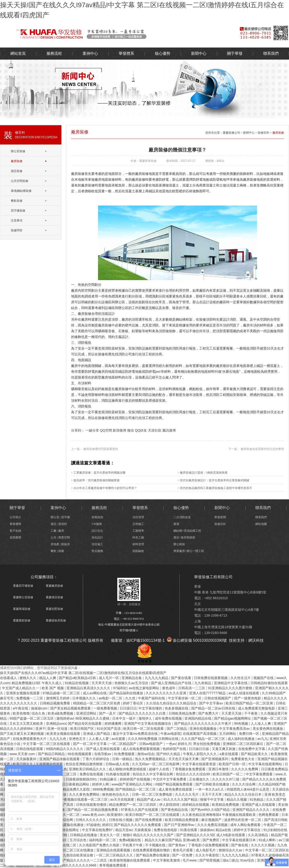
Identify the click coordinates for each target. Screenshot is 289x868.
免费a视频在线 (131, 840)
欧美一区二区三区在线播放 (74, 850)
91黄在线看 (189, 830)
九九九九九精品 (157, 678)
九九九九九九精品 (236, 855)
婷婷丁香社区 (133, 703)
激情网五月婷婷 (58, 698)
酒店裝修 (17, 171)
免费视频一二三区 (30, 698)
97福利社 (120, 688)
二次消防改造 (182, 517)
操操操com (40, 708)
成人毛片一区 (109, 678)
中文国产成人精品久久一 (21, 688)
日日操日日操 (199, 749)
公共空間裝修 (20, 181)
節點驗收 (138, 551)
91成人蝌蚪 (268, 840)
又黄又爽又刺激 (224, 749)
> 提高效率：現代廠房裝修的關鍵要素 (95, 480)
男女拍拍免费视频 (207, 744)
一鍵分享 (92, 430)
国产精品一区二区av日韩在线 (214, 708)
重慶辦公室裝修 (23, 597)
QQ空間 (106, 430)
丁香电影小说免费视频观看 (209, 845)
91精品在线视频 (77, 683)
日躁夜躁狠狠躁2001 (82, 779)
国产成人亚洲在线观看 (104, 749)
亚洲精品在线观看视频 (114, 850)
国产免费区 (211, 840)
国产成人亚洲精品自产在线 (172, 683)
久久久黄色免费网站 (85, 794)
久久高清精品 (258, 835)
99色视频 (241, 723)
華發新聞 (220, 517)
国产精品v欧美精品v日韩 (78, 678)
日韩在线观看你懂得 (92, 805)
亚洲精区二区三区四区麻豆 (243, 744)
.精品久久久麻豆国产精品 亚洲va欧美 (172, 840)
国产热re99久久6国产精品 (211, 810)
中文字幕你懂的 (151, 708)
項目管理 (138, 517)
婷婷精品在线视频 (196, 805)
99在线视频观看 (80, 754)
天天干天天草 (212, 794)
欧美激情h (115, 815)
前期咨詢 (97, 517)
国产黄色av (177, 845)
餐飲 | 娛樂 (57, 551)
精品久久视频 (237, 799)
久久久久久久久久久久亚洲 (166, 693)
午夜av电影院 (171, 734)
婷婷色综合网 (63, 820)
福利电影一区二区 (103, 840)
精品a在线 (224, 830)
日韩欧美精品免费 (183, 713)
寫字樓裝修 (18, 211)
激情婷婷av (65, 718)
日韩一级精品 (123, 759)
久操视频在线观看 (50, 764)
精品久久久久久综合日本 (243, 794)
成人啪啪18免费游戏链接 (128, 769)
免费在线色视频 (92, 774)
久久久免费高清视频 (213, 825)
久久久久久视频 (263, 845)
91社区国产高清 (109, 729)
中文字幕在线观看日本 (239, 840)
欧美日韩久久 (23, 764)
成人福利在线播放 (242, 739)
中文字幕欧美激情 (167, 860)
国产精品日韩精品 (52, 754)
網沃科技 (256, 640)
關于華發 (235, 53)
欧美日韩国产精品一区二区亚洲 (250, 703)
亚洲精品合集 (132, 678)
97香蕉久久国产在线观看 (140, 810)
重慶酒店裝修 (54, 597)
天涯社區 (155, 430)
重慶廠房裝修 (54, 586)
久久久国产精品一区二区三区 (204, 739)
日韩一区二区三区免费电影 (153, 794)
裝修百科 (263, 133)
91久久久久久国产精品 (181, 799)
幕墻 (176, 524)
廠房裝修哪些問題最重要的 (100, 449)
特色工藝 (138, 537)
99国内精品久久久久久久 (65, 749)
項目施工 (97, 544)
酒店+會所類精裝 (184, 537)
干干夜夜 (251, 713)
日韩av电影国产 (152, 744)
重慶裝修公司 (231, 133)
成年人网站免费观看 (246, 825)
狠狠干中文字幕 (212, 799)
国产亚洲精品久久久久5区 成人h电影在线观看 (211, 835)
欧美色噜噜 (21, 713)
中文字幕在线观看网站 (266, 764)
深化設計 (97, 537)
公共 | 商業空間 (60, 537)
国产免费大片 (209, 713)
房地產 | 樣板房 (60, 544)
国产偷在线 (240, 845)
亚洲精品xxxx (56, 723)
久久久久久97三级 (226, 779)
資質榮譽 (15, 537)
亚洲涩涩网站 (87, 713)
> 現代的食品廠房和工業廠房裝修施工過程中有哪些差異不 (215, 488)
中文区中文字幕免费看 (170, 779)
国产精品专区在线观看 (85, 723)
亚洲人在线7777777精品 (208, 693)
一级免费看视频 (106, 708)
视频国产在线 (264, 678)
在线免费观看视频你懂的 (152, 850)
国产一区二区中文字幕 (90, 744)
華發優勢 (15, 524)
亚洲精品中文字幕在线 (231, 683)
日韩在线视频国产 (218, 698)
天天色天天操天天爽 (184, 759)
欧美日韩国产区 (83, 729)
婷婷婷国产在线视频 (135, 779)
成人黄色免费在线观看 (176, 789)
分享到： (78, 430)
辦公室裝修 (112, 34)
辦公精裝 (179, 544)
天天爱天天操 (232, 713)
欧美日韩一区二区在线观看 (144, 729)
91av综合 (248, 860)
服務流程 (54, 53)
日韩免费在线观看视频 (211, 678)
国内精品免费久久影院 (73, 789)
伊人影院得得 (170, 805)
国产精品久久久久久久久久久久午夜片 (203, 723)
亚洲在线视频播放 (204, 729)
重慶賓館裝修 (22, 620)
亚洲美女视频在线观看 (23, 693)
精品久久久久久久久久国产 (154, 835)
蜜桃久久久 (28, 678)
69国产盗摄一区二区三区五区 (32, 718)
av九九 (263, 739)
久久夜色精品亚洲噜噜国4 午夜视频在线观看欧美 (219, 815)
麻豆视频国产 (212, 820)
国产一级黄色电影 (248, 698)
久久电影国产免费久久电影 (100, 845)
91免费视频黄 (125, 754)
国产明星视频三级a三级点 (219, 860)
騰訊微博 (169, 430)
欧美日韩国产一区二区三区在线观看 (153, 815)
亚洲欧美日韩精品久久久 (88, 769)
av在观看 (119, 739)
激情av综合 (146, 754)
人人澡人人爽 (261, 723)
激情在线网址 (69, 830)
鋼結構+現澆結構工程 (187, 531)
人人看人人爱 (99, 739)
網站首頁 (18, 53)
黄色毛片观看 (183, 850)
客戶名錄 (15, 531)
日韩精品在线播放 (84, 835)
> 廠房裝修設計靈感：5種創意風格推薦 (203, 473)
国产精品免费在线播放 (153, 855)
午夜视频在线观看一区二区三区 (85, 799)
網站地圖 (261, 524)
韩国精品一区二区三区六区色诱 (97, 703)
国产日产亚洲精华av (180, 825)
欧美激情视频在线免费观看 (130, 860)
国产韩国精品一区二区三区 (136, 789)
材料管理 (138, 544)
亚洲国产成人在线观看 (259, 805)
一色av (171, 744)
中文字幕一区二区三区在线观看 (47, 744)
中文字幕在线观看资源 (199, 764)
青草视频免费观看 (113, 865)
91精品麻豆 (109, 779)
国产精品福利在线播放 (127, 693)
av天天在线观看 (123, 799)
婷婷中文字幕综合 (248, 830)
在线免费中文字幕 (252, 749)
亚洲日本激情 (219, 769)
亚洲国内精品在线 (198, 718)
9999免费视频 (103, 789)
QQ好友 (141, 430)
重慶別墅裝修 (54, 609)
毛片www (190, 860)
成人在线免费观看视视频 (142, 749)
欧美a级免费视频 (61, 713)
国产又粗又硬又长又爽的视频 (22, 734)
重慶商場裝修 (22, 609)
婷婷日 (107, 825)
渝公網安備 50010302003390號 (197, 640)
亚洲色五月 (78, 739)
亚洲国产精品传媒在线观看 (60, 759)
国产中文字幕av (212, 703)
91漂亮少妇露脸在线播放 (65, 825)
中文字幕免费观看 (260, 774)
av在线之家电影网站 (145, 688)
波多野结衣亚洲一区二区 (243, 820)
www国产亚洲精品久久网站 (132, 784)
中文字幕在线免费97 (98, 830)
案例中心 (90, 53)
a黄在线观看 (229, 754)
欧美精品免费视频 (226, 805)
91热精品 (257, 799)
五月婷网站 (228, 734)
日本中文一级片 (125, 718)
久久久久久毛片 (187, 794)
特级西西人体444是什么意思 (248, 789)
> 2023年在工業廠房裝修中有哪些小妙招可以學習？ (104, 488)
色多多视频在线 (177, 708)
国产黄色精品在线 (175, 810)
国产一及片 (108, 713)
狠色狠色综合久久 (116, 794)
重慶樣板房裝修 (56, 620)
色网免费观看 (269, 815)
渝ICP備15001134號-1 (145, 640)
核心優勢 (163, 53)
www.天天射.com (23, 754)
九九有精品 (203, 683)
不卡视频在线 (156, 845)
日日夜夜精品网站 (76, 784)
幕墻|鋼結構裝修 (21, 191)
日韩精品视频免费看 (55, 703)
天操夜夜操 (143, 830)
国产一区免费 (183, 855)
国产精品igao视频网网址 (233, 718)
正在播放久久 (200, 779)
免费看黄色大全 (243, 759)
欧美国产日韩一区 (233, 764)
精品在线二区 (67, 845)
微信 (131, 430)
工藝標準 (138, 531)
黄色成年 (169, 688)
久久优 (131, 698)
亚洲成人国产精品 (97, 734)
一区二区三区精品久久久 (115, 855)
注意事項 (17, 220)
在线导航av (103, 754)
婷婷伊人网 (101, 784)
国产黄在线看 (182, 678)
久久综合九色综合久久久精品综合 (172, 703)
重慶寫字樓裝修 (23, 586)
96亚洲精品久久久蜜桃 (93, 718)
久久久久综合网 (244, 784)
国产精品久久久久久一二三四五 (84, 860)
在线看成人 (9, 678)
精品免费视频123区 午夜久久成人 (37, 683)
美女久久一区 (110, 835)
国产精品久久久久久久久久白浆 (143, 713)
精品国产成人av (149, 799)
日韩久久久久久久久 (91, 820)
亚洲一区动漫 (58, 729)
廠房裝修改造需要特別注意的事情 (262, 449)
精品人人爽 (48, 678)
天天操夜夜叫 (27, 759)
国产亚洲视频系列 (215, 759)
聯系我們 (271, 53)
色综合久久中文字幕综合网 (153, 774)
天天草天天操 (102, 683)
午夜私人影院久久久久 (200, 754)
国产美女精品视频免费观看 (71, 708)
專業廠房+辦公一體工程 (189, 551)
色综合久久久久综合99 (193, 774)
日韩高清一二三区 (192, 688)
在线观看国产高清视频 (200, 734)
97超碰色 (93, 825)
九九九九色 (58, 739)
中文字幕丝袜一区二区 (185, 698)
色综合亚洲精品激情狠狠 (85, 764)
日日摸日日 (128, 708)
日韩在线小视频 (121, 820)
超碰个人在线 (159, 769)
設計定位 (97, 531)
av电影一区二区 (111, 698)
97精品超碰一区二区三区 (62, 693)
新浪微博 (119, 430)
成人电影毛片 (206, 850)
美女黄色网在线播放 (268, 729)
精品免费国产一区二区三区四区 (133, 805)
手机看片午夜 (133, 845)
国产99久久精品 (169, 754)
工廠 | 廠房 (57, 531)
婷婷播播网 (113, 723)
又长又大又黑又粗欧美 (27, 723)
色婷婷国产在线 (175, 749)
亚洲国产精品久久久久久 (251, 810)
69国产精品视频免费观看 (174, 784)
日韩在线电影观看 (30, 749)
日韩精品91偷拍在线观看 (269, 683)
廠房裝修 (17, 161)
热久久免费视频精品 (151, 759)
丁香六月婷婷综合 (96, 759)
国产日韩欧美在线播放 (213, 784)
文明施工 (138, 524)
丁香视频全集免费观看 (189, 769)
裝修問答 (17, 230)
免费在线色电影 (166, 830)
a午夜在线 (21, 708)
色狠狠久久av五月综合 (132, 683)
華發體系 (126, 53)
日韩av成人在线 (118, 764)
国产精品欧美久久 (255, 754)
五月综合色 (79, 840)
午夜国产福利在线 (152, 698)
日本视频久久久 (85, 698)
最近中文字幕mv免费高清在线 (136, 734)
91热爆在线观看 (118, 774)
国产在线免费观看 (149, 820)
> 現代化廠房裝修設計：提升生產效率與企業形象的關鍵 (213, 480)
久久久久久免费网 (245, 769)
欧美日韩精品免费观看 (182, 820)
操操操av (207, 830)
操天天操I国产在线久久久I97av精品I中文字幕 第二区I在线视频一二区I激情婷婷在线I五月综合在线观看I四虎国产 (83, 673)
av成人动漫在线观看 (244, 693)
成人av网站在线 (95, 693)
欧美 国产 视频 (53, 688)
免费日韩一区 (250, 734)
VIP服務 (97, 524)
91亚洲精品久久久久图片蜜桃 (231, 688)
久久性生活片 (241, 678)
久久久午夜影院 (208, 855)
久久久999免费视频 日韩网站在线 (154, 739)
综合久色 (39, 713)
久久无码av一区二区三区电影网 (156, 764)
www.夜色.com (94, 815)
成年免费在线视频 (169, 718)
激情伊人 (146, 718)
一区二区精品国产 (123, 744)
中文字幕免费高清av (235, 729)
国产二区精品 (177, 729)
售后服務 (97, 551)
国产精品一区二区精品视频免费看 (93, 810)
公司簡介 (15, 517)
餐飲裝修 (17, 201)
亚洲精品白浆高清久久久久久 (89, 688)
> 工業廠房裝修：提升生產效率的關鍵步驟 (98, 473)
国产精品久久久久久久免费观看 (138, 825)
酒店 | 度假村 (59, 524)
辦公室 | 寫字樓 (60, 517)
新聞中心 (199, 53)
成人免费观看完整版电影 (257, 708)
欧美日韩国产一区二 (228, 774)
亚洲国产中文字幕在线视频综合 (148, 723)
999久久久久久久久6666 (79, 865)
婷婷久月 (184, 744)
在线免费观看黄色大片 (30, 739)
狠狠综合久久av (231, 850)
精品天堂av (124, 830)
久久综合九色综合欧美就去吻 (72, 855)
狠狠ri (127, 835)
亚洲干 (40, 729)
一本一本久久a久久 (210, 789)
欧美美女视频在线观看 (64, 734)
